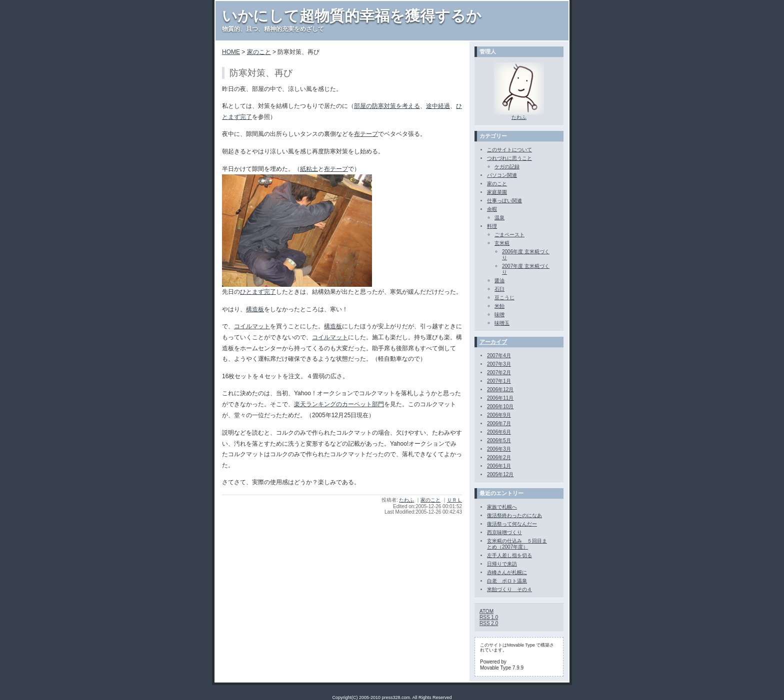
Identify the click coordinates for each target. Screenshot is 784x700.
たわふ (406, 500)
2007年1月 (499, 381)
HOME (231, 52)
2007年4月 (499, 355)
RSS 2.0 (489, 623)
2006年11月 (500, 398)
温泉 (499, 218)
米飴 (499, 306)
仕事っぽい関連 (504, 201)
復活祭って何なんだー (512, 524)
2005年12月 (500, 474)
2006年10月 (500, 406)
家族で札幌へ (502, 507)
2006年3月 (499, 449)
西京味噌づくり (504, 532)
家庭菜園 (497, 192)
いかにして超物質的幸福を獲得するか (352, 16)
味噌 (499, 315)
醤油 (499, 281)
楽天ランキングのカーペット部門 (339, 404)
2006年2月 (499, 457)
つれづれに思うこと (509, 158)
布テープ (366, 134)
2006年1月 (499, 466)
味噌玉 (502, 323)
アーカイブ (493, 342)
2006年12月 (500, 389)
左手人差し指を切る (509, 555)
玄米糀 (502, 243)
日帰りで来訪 (502, 564)
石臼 (499, 289)
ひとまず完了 (258, 292)
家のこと (259, 52)
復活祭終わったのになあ (514, 515)
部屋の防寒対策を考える (387, 106)
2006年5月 (499, 440)
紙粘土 (309, 169)
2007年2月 (499, 372)
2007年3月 (499, 364)
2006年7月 (499, 423)
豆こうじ (504, 298)
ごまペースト (509, 235)
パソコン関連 (502, 175)
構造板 (255, 309)
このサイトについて (509, 150)
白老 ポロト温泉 (507, 581)
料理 (492, 226)
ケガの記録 (507, 167)
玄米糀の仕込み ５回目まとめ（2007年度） (517, 544)
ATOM (486, 611)
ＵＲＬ (454, 500)
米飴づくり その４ (509, 589)
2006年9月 (499, 415)
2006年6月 (499, 432)
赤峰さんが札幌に (507, 572)
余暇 (492, 209)
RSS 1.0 (489, 617)
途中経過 (438, 106)
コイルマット (252, 326)
